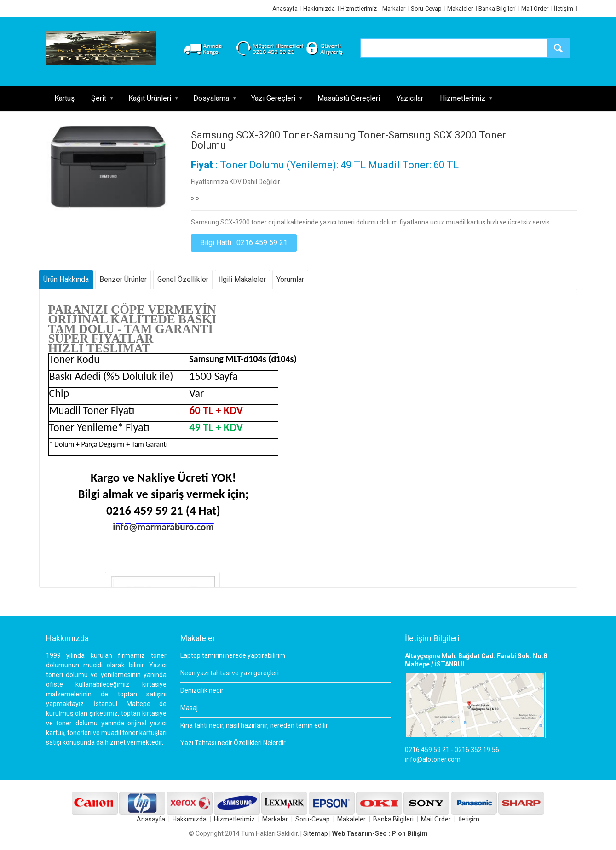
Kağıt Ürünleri (150, 98)
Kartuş (64, 98)
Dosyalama (211, 98)
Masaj (189, 708)
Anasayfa (285, 9)
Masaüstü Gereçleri (349, 98)
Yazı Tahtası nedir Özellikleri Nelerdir (233, 743)
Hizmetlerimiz (359, 9)
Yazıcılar (410, 98)
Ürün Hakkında (66, 279)
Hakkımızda (319, 9)
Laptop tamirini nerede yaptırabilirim (233, 655)
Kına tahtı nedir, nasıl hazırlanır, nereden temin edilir (254, 725)
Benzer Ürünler (123, 279)
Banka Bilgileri (497, 9)
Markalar (394, 9)
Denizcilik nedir (202, 690)
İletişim (564, 9)
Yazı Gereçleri (273, 98)
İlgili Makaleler (242, 279)
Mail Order (535, 9)
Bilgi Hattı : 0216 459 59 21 (244, 243)
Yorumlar (290, 279)
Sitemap (316, 833)
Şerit (99, 98)
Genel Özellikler (183, 279)
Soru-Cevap (426, 9)
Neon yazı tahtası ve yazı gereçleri (230, 673)
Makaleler (460, 9)
